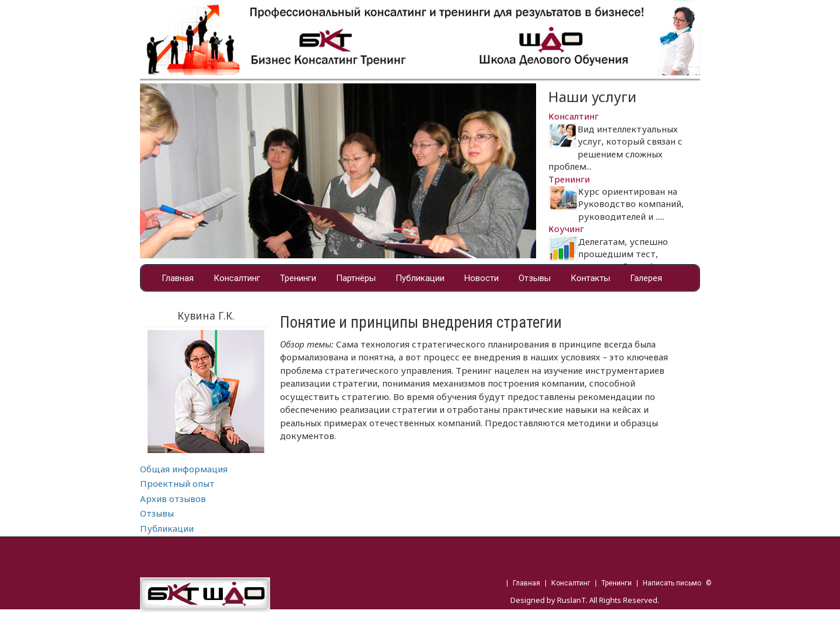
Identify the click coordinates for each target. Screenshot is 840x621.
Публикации (420, 278)
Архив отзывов (173, 499)
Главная (178, 278)
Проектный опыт (177, 483)
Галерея (646, 278)
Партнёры (356, 278)
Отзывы (535, 278)
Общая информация (184, 469)
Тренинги (298, 278)
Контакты (590, 278)
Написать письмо (672, 583)
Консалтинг (237, 278)
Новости (482, 278)
